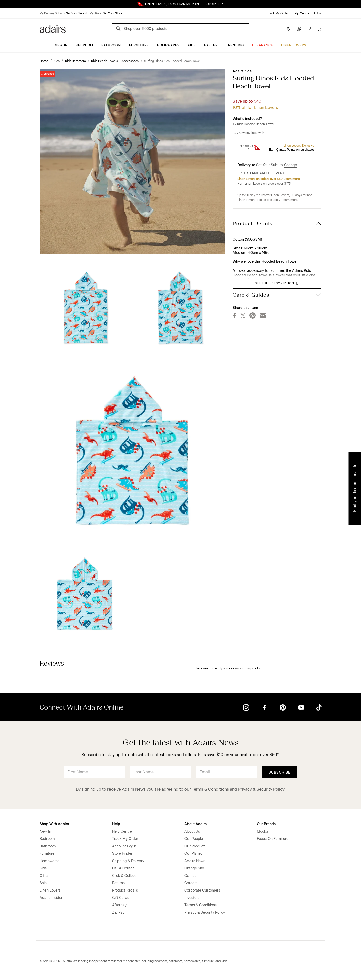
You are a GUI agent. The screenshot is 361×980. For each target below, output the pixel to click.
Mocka (263, 831)
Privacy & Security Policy (261, 789)
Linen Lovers (294, 45)
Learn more (292, 179)
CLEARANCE (263, 45)
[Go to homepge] (53, 28)
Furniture (139, 45)
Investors (192, 898)
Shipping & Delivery (128, 861)
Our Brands (266, 824)
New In (61, 45)
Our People (194, 839)
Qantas (190, 876)
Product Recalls (125, 890)
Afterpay (119, 905)
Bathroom (111, 45)
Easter (211, 45)
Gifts (44, 876)
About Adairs (195, 824)
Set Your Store (113, 13)
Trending (235, 45)
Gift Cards (121, 898)
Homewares (168, 45)
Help (116, 824)
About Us (192, 831)
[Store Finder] (289, 29)
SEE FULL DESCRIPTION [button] (277, 284)
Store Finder (122, 854)
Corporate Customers (202, 890)
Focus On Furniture (273, 839)
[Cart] (319, 29)
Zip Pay (118, 913)
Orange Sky (194, 868)
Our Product (195, 846)
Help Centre (301, 13)
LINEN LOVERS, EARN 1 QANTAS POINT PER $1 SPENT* (184, 4)
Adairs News (195, 861)
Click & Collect (124, 876)
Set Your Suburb (77, 13)
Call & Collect (123, 868)
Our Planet (193, 854)
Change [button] (291, 165)
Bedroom (84, 45)
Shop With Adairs (54, 824)
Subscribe (280, 772)
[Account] (299, 29)
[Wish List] (309, 29)
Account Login (124, 846)
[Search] (119, 29)
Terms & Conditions (210, 789)
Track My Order (278, 13)
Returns (118, 883)
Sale (43, 883)
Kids (192, 45)
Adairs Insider (51, 898)
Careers (191, 883)
